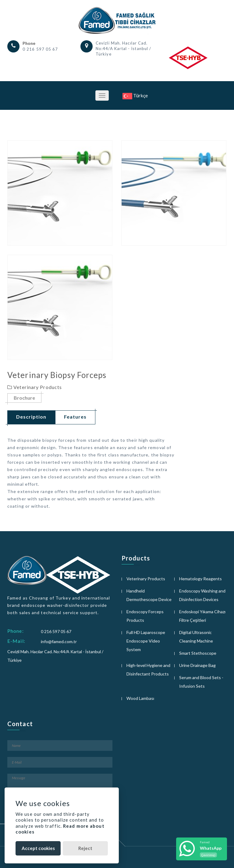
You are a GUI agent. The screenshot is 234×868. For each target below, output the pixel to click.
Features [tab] (75, 417)
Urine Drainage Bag (197, 665)
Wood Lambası (140, 698)
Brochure (24, 398)
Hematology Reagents (200, 579)
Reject (85, 848)
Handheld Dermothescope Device (149, 595)
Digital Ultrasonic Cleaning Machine (196, 637)
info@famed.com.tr (59, 641)
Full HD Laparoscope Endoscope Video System (146, 641)
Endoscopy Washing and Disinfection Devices (202, 595)
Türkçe (135, 95)
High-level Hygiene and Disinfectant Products (148, 670)
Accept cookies (38, 848)
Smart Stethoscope (198, 653)
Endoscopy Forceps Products (145, 616)
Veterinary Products (146, 579)
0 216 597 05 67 (40, 49)
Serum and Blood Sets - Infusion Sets (201, 682)
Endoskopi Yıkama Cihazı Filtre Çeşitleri (202, 616)
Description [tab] (31, 417)
